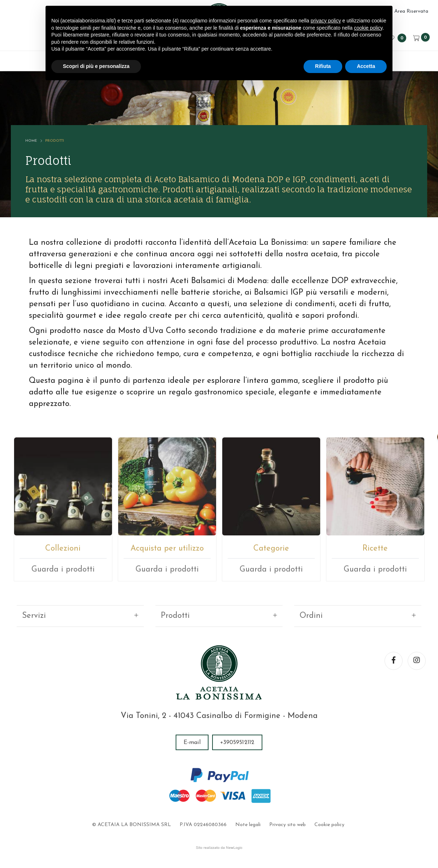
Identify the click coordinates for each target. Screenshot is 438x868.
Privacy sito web (287, 825)
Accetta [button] (366, 66)
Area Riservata (411, 11)
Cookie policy (329, 825)
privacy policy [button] (326, 21)
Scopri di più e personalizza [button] (96, 66)
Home (31, 143)
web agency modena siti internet (219, 848)
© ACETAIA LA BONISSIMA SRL (132, 825)
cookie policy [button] (368, 28)
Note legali (248, 825)
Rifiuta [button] (323, 66)
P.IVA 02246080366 (203, 825)
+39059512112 (237, 743)
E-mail (192, 743)
